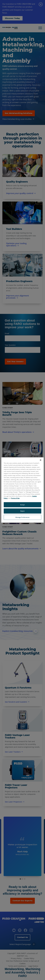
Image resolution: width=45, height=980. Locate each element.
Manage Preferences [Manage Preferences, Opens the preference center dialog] (22, 517)
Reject (22, 511)
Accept (22, 505)
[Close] (41, 460)
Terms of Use (15, 498)
